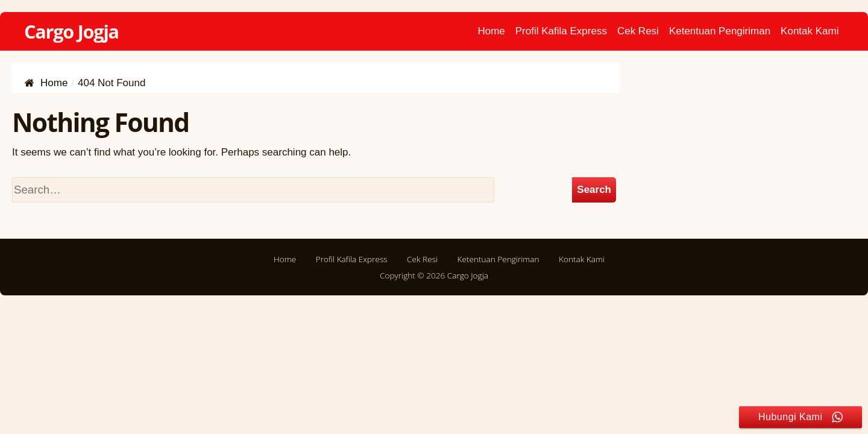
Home (491, 31)
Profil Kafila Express (561, 31)
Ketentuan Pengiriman (720, 31)
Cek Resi (638, 31)
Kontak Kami (810, 31)
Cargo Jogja (71, 31)
